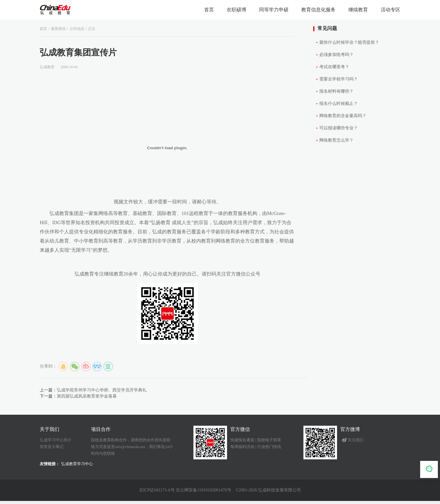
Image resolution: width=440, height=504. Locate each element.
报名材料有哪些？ (336, 91)
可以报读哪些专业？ (339, 128)
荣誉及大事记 (52, 447)
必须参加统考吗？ (336, 55)
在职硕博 (237, 10)
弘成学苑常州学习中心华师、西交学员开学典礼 (102, 390)
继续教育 (358, 10)
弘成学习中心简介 (56, 440)
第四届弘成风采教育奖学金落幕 (87, 396)
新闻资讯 (58, 29)
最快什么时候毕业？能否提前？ (349, 42)
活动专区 (391, 10)
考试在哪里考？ (334, 67)
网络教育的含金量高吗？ (343, 116)
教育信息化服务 (318, 10)
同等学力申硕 (274, 10)
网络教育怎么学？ (336, 140)
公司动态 (77, 29)
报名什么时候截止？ (339, 104)
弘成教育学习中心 (77, 464)
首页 (209, 10)
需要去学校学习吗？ (339, 79)
